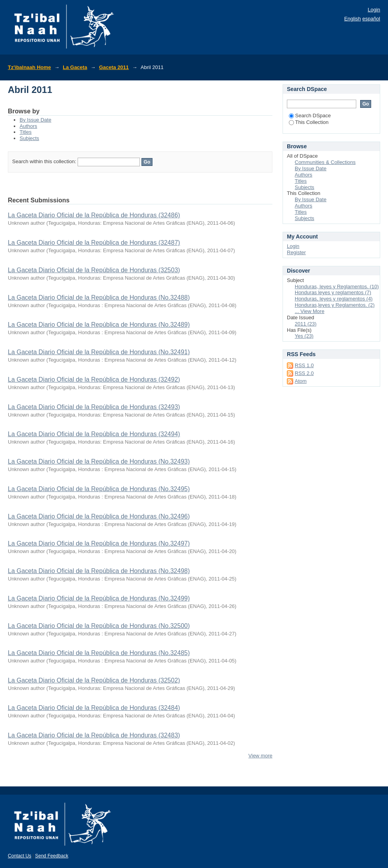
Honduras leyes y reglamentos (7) (333, 292)
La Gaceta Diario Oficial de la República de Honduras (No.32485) (99, 653)
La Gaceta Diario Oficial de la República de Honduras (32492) (94, 379)
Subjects (29, 138)
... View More (310, 311)
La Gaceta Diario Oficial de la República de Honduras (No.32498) (99, 571)
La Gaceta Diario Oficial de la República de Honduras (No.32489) (99, 325)
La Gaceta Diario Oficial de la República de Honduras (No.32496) (99, 516)
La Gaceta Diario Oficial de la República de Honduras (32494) (94, 434)
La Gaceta (75, 67)
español (371, 19)
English (353, 19)
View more (260, 756)
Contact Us (20, 856)
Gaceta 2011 (114, 67)
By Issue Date (35, 120)
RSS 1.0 (304, 365)
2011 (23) (306, 324)
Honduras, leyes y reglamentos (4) (334, 299)
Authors (28, 126)
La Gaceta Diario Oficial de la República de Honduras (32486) (94, 215)
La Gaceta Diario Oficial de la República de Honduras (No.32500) (99, 626)
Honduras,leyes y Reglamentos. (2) (335, 305)
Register (296, 252)
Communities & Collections (325, 162)
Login (374, 10)
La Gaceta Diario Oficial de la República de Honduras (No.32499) (99, 598)
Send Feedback (52, 856)
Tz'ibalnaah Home (29, 67)
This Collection (309, 122)
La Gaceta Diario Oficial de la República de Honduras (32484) (94, 708)
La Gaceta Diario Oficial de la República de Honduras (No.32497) (99, 543)
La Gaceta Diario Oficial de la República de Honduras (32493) (94, 407)
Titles (26, 132)
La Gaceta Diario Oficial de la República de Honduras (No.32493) (99, 461)
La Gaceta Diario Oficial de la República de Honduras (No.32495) (99, 489)
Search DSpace (310, 116)
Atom (301, 381)
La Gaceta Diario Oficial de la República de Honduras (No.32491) (99, 352)
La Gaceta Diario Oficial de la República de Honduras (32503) (94, 270)
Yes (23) (304, 336)
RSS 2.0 (304, 373)
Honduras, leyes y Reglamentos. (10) (337, 287)
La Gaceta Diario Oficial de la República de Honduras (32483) (94, 735)
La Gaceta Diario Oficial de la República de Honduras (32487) (94, 243)
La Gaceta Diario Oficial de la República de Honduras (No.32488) (99, 298)
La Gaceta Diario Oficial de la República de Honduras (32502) (94, 680)
